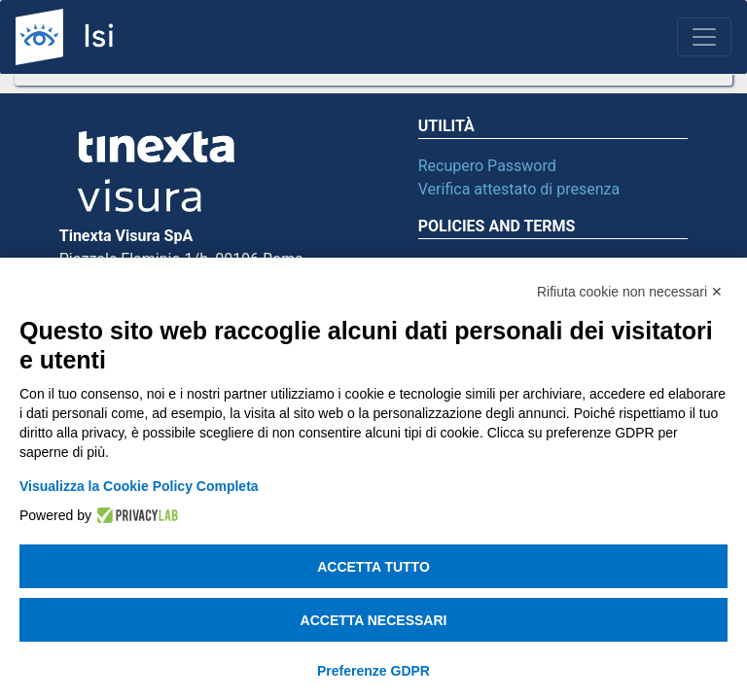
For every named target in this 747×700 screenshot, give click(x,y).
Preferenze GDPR (373, 671)
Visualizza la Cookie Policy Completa (139, 486)
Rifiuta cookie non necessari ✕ (630, 292)
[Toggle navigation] (704, 37)
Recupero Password (487, 166)
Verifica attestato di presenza (519, 189)
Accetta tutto (373, 567)
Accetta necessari (374, 620)
